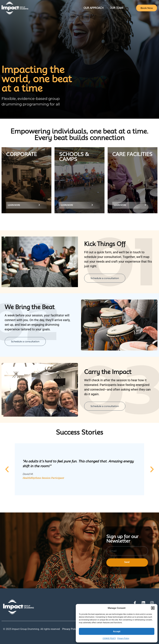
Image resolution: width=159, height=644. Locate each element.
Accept (117, 631)
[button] (153, 608)
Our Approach (94, 8)
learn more (67, 205)
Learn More (14, 205)
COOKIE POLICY (109, 638)
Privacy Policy (123, 638)
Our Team (116, 8)
